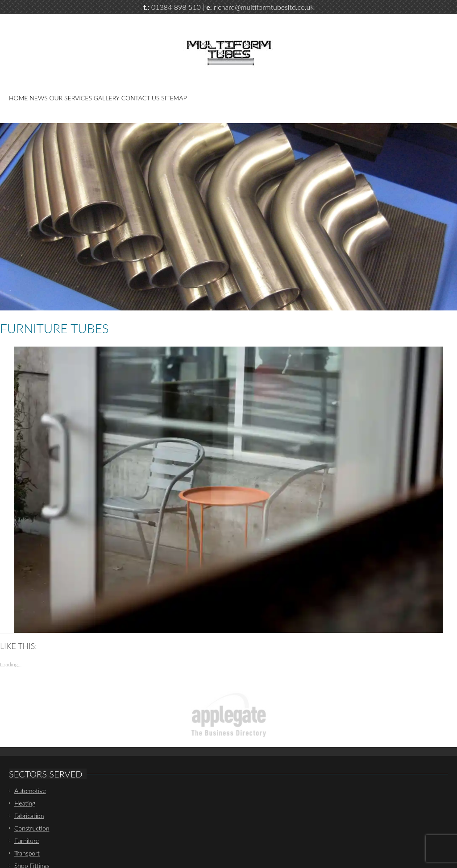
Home (18, 98)
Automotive (30, 791)
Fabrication (29, 816)
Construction (32, 828)
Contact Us (141, 98)
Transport (27, 853)
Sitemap (174, 98)
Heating (25, 803)
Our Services (71, 98)
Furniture (27, 841)
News (38, 98)
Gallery (107, 98)
